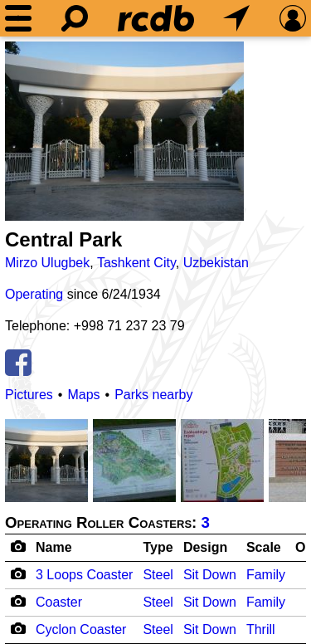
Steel (158, 575)
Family (266, 575)
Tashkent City (136, 263)
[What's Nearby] (236, 18)
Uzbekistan (216, 263)
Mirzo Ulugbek (47, 263)
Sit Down (210, 575)
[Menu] (18, 18)
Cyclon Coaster (81, 629)
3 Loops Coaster (84, 575)
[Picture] (124, 131)
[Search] (75, 18)
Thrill (261, 629)
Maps (83, 395)
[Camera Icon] (18, 573)
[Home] (156, 18)
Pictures (29, 395)
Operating (34, 294)
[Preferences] (293, 18)
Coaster (59, 602)
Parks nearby (153, 395)
